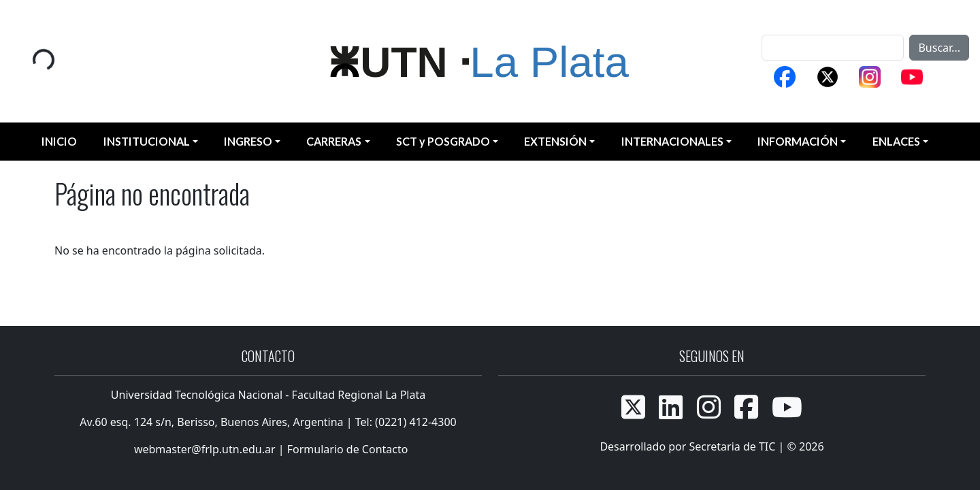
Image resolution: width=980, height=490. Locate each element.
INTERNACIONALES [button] (672, 141)
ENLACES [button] (896, 141)
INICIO (59, 141)
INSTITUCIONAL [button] (147, 141)
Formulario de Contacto (348, 449)
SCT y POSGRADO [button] (443, 141)
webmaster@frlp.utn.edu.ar (203, 449)
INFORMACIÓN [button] (798, 141)
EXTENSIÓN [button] (555, 141)
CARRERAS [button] (334, 141)
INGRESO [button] (248, 141)
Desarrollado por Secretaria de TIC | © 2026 (712, 446)
